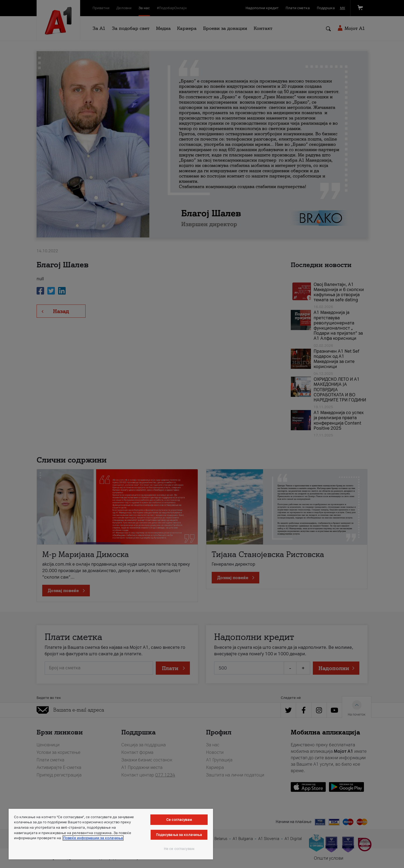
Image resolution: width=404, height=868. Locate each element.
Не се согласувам (179, 849)
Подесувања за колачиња (179, 835)
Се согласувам (179, 820)
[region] (111, 834)
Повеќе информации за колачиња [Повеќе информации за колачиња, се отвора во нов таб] (93, 838)
